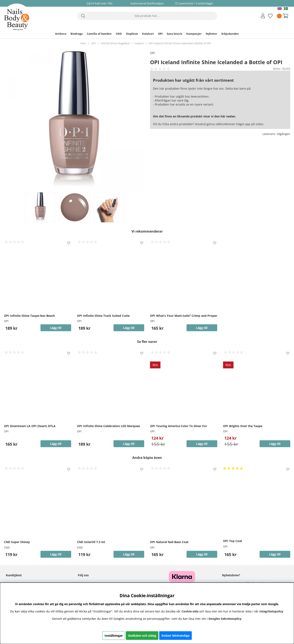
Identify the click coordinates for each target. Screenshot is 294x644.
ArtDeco (61, 34)
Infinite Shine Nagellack (115, 43)
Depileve (132, 34)
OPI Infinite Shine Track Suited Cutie (103, 316)
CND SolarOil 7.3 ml (91, 542)
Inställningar (114, 636)
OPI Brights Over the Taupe (243, 426)
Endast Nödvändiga (175, 636)
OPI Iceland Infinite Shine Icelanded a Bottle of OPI (180, 43)
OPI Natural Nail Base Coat (169, 542)
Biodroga (77, 34)
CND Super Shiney (17, 542)
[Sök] (147, 16)
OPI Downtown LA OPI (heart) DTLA (30, 426)
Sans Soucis (174, 34)
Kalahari (148, 34)
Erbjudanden (230, 34)
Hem (83, 43)
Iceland (139, 43)
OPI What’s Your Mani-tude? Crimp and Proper (184, 316)
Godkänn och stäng (142, 636)
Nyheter (211, 34)
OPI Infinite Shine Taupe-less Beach (29, 316)
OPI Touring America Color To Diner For (179, 426)
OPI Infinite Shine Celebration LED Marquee (108, 426)
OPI (160, 34)
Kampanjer (194, 34)
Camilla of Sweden (99, 34)
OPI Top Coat (233, 541)
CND (119, 34)
